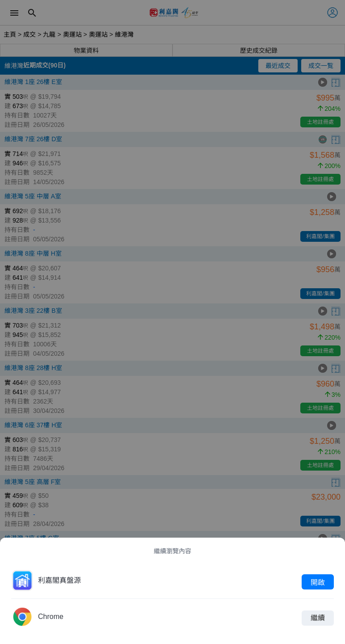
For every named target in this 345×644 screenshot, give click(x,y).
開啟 (318, 582)
